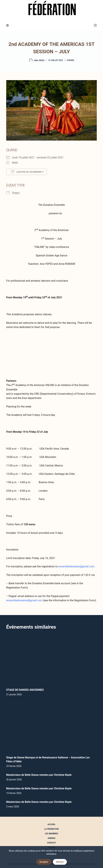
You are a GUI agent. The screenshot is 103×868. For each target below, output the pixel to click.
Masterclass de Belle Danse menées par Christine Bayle (39, 775)
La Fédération (51, 829)
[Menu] (95, 25)
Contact (51, 843)
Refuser (60, 862)
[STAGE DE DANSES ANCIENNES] (52, 659)
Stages (70, 60)
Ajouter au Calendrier (27, 172)
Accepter (44, 862)
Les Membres (52, 834)
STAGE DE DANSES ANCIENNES (25, 690)
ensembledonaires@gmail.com (76, 566)
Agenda (52, 838)
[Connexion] (7, 25)
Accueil (51, 824)
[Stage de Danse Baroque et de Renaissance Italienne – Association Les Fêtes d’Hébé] (52, 727)
